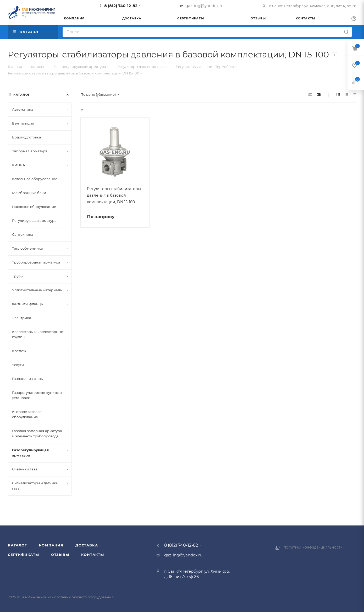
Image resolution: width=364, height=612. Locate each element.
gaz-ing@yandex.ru (205, 6)
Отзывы (60, 555)
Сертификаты (23, 555)
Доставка (87, 545)
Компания (51, 545)
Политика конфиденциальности (313, 548)
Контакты (93, 555)
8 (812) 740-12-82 (121, 6)
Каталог (17, 545)
